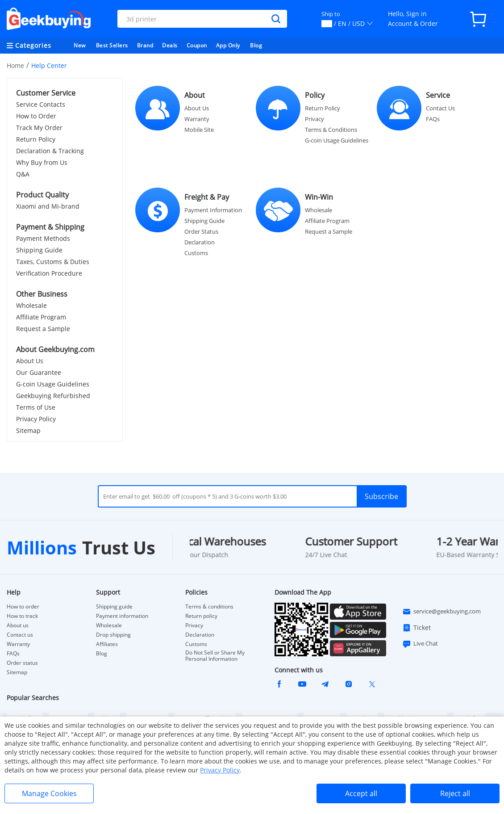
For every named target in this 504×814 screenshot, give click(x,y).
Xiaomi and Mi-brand (48, 206)
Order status (22, 663)
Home (15, 65)
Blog (256, 45)
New (80, 45)
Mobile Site (199, 130)
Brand (145, 45)
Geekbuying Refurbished (53, 396)
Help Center (49, 65)
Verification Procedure (49, 273)
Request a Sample (43, 329)
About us (18, 625)
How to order (23, 607)
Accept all (361, 793)
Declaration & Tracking (50, 151)
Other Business (42, 294)
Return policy (201, 616)
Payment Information (213, 210)
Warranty (197, 119)
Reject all (455, 793)
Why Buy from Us (42, 162)
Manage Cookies (49, 793)
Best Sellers (112, 45)
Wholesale (31, 305)
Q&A (23, 174)
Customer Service (46, 93)
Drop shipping (113, 635)
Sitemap (28, 430)
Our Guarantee (39, 372)
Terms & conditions (209, 607)
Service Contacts (41, 104)
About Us (30, 361)
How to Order (36, 116)
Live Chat (420, 644)
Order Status (201, 231)
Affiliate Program (41, 317)
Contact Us (440, 108)
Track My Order (39, 128)
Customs (196, 253)
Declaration (200, 242)
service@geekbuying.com (442, 612)
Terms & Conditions (331, 130)
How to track (22, 616)
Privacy (314, 119)
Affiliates (107, 644)
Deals (170, 45)
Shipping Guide (39, 250)
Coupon (197, 45)
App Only (228, 45)
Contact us (20, 635)
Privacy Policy (36, 419)
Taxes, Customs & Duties (53, 262)
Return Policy (36, 139)
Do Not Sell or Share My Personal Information (215, 656)
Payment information (122, 616)
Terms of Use (36, 407)
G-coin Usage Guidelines (53, 384)
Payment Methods (43, 238)
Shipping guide (114, 607)
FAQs (433, 119)
